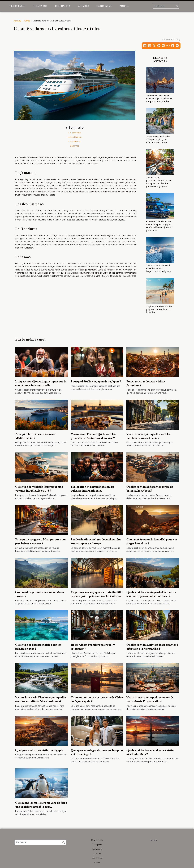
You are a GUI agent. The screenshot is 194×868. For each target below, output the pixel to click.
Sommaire (76, 128)
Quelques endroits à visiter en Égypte (39, 750)
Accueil (17, 21)
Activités (83, 6)
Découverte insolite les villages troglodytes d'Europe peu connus (158, 139)
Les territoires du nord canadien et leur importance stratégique (158, 268)
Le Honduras (74, 141)
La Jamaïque (74, 133)
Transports (40, 6)
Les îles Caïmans (75, 137)
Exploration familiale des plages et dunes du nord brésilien (159, 309)
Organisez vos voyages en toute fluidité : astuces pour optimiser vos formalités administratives (97, 596)
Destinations (63, 6)
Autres (124, 6)
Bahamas (75, 146)
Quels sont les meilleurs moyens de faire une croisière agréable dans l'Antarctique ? (41, 807)
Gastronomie (104, 6)
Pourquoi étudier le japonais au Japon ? (96, 381)
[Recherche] (166, 6)
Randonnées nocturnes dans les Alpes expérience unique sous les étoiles (159, 98)
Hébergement (18, 6)
